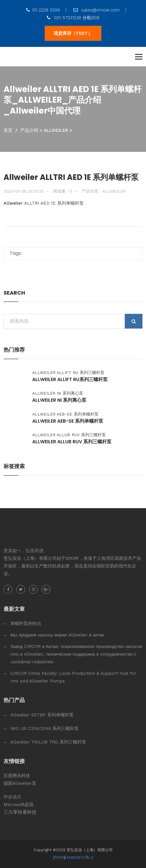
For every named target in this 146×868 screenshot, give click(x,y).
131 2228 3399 (43, 10)
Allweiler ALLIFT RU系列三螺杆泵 (70, 380)
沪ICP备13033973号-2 (73, 858)
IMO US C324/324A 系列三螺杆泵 (45, 728)
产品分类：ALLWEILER (104, 191)
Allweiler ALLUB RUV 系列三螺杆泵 (72, 442)
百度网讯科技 (17, 776)
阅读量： (63, 191)
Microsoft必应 (19, 804)
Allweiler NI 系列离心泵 (59, 400)
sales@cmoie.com (97, 10)
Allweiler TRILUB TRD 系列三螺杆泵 (48, 742)
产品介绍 (29, 130)
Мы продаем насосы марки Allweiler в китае (57, 635)
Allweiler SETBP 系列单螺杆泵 (42, 715)
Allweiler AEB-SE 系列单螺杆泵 (68, 421)
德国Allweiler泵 (20, 783)
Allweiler (13, 203)
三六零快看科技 (20, 812)
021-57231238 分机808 (73, 18)
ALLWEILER (56, 130)
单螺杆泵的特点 (26, 623)
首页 (8, 130)
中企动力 (12, 797)
